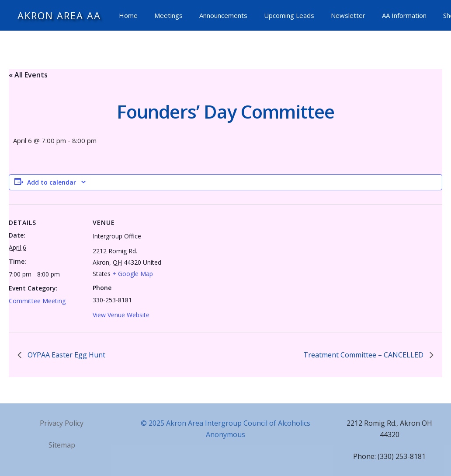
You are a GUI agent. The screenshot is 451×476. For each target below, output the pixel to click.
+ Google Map (133, 274)
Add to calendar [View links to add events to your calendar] (52, 182)
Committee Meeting (37, 301)
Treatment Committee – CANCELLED (364, 355)
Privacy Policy (62, 423)
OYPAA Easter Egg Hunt (66, 355)
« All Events (28, 75)
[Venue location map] (223, 265)
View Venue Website (121, 315)
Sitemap (62, 445)
